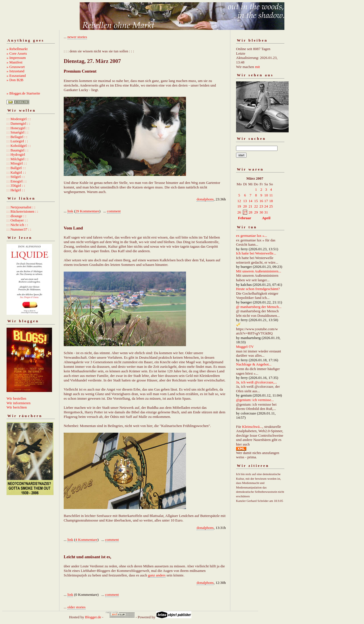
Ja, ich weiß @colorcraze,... (257, 382)
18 (271, 201)
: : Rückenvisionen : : (22, 211)
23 (261, 206)
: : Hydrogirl (16, 154)
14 (250, 201)
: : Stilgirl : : (16, 177)
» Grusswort (16, 67)
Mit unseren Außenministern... (259, 271)
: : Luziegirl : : (17, 141)
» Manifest (15, 62)
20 (245, 206)
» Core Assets (17, 53)
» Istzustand (15, 71)
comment (114, 211)
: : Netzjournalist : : (21, 207)
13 (245, 201)
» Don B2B (15, 80)
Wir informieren (18, 403)
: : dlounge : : (16, 216)
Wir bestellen (16, 398)
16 (261, 201)
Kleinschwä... (252, 427)
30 (261, 212)
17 (266, 201)
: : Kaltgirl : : (16, 172)
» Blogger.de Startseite (23, 93)
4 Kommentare (86, 540)
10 (266, 195)
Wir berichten (17, 407)
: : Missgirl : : (17, 163)
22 (256, 206)
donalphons (205, 199)
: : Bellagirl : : (17, 137)
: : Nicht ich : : (17, 225)
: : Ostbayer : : (17, 220)
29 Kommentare (87, 211)
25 (271, 206)
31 (266, 212)
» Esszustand (16, 76)
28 (250, 212)
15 (256, 201)
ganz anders (157, 575)
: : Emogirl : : (16, 181)
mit (258, 67)
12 (239, 201)
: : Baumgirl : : (17, 150)
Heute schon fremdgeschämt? (258, 289)
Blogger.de (93, 617)
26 (239, 212)
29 (256, 212)
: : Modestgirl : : (19, 119)
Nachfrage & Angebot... (254, 364)
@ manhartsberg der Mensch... (259, 307)
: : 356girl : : (16, 185)
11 (271, 195)
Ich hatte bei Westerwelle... (256, 253)
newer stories (77, 37)
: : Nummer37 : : (19, 229)
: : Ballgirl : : (16, 168)
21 (250, 206)
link (70, 211)
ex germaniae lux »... (252, 236)
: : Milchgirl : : (17, 159)
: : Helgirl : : (16, 190)
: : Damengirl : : (18, 123)
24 (266, 206)
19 (239, 206)
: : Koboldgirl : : (19, 146)
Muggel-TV (245, 347)
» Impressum (16, 58)
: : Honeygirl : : (18, 128)
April (266, 218)
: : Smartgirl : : (17, 132)
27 (245, 212)
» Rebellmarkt (17, 49)
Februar (245, 218)
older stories (76, 607)
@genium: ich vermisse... (255, 400)
